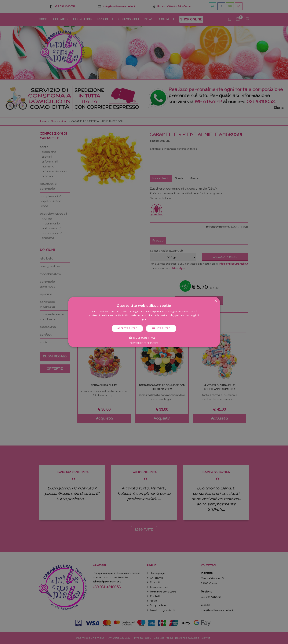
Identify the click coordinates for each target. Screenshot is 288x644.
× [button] (216, 301)
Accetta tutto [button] (127, 328)
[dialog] (144, 322)
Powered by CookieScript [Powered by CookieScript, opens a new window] (144, 343)
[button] (144, 338)
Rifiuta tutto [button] (161, 328)
